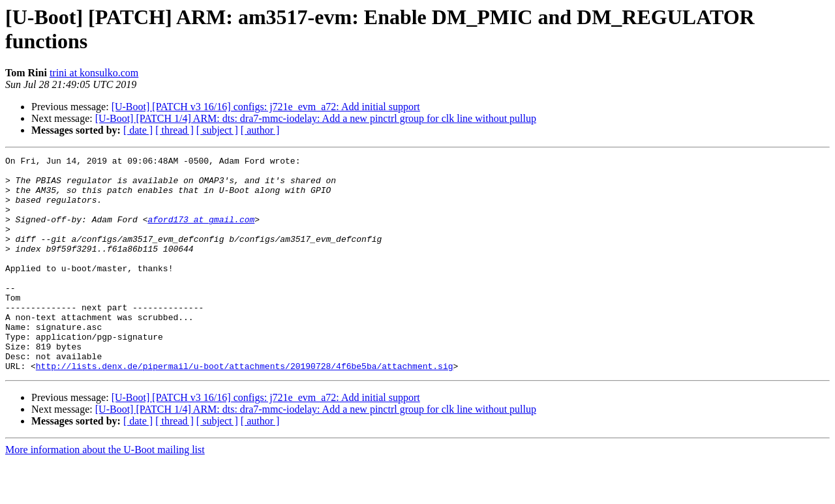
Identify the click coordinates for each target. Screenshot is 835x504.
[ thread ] (175, 130)
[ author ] (260, 130)
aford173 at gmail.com (201, 233)
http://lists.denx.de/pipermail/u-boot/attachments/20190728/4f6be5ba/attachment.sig (245, 409)
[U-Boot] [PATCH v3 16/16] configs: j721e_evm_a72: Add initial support (266, 107)
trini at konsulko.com (94, 73)
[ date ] (138, 130)
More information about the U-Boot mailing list (105, 493)
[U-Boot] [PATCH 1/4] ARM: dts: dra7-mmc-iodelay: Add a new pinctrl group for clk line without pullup (316, 118)
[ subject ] (217, 130)
